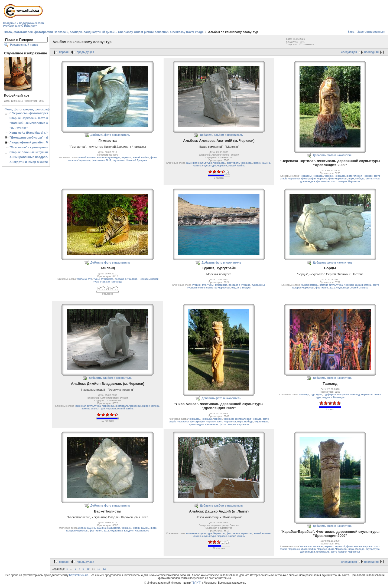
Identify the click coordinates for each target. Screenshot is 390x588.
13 (104, 569)
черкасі (329, 176)
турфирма (107, 279)
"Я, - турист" (19, 128)
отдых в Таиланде (111, 282)
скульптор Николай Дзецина (130, 160)
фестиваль (323, 181)
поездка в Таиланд (126, 279)
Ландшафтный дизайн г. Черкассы (35, 142)
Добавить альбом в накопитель (221, 135)
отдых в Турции (241, 288)
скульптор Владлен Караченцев (130, 531)
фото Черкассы (338, 179)
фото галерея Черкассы (345, 181)
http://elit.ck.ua (79, 575)
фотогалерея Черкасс (360, 176)
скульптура (373, 179)
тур (90, 279)
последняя (371, 52)
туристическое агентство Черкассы (209, 288)
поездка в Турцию (239, 285)
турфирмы (258, 285)
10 (88, 569)
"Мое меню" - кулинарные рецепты (36, 147)
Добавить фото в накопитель (110, 135)
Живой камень (87, 157)
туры (97, 279)
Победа (360, 179)
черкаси (126, 157)
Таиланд (82, 279)
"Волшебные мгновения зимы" (33, 123)
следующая (349, 52)
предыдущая (85, 52)
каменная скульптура (199, 163)
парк (351, 179)
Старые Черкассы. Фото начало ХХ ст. (38, 118)
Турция (196, 285)
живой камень (262, 163)
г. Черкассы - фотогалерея (29, 113)
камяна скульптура (109, 157)
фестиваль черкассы (240, 163)
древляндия (308, 181)
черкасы (318, 176)
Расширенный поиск (24, 45)
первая (64, 52)
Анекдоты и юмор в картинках (32, 162)
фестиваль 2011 (102, 160)
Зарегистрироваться (371, 32)
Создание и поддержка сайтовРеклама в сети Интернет (23, 25)
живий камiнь (141, 157)
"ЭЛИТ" (196, 583)
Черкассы (219, 163)
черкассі (340, 176)
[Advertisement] (144, 15)
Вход (351, 32)
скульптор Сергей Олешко (352, 288)
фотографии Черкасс (314, 179)
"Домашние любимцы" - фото (32, 137)
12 (99, 569)
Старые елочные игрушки (29, 152)
